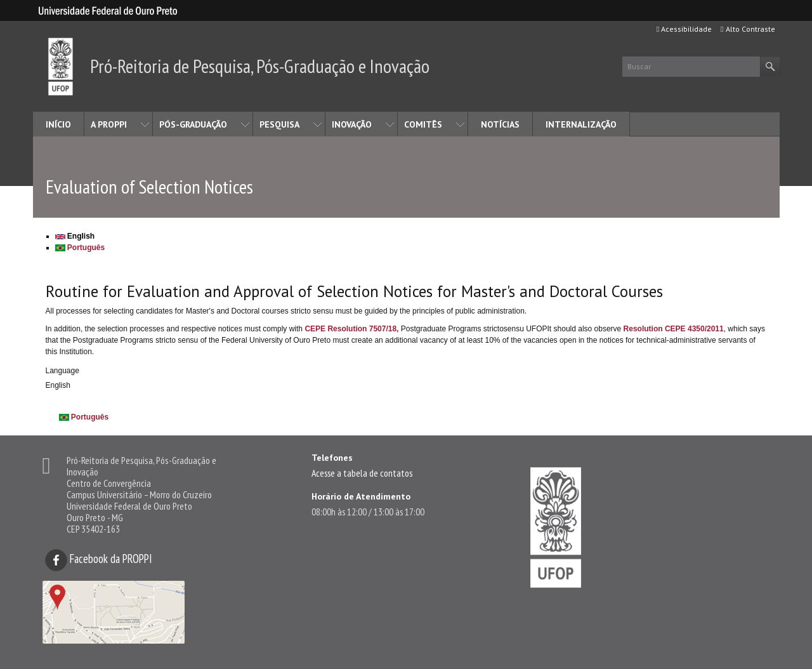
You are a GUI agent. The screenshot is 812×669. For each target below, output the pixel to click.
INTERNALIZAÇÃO (581, 124)
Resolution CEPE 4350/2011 (674, 329)
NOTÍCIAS (500, 124)
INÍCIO (58, 124)
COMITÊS (423, 124)
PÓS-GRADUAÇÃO (193, 124)
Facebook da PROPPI (99, 559)
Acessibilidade (684, 29)
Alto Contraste (748, 29)
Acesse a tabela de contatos (362, 473)
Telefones (332, 458)
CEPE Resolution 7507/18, (351, 329)
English (75, 236)
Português (80, 248)
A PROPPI (109, 124)
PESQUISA (279, 124)
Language (62, 371)
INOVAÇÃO (352, 124)
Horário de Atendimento (361, 496)
